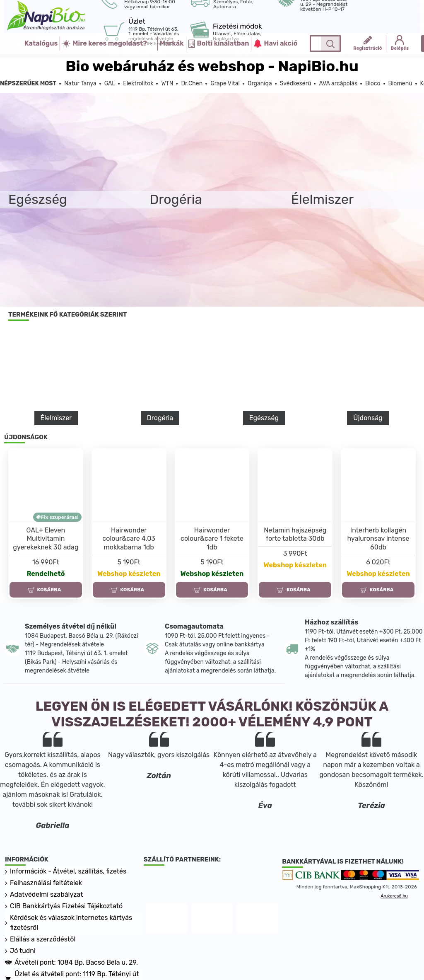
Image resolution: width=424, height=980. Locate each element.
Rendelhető (46, 574)
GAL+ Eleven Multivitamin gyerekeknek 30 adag (46, 539)
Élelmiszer (56, 418)
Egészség (264, 418)
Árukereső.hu (394, 896)
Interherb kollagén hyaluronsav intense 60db (378, 539)
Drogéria (160, 418)
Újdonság (368, 418)
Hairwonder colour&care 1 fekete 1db (212, 539)
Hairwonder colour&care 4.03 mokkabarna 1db (129, 539)
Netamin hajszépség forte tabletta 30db (295, 535)
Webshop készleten (129, 574)
